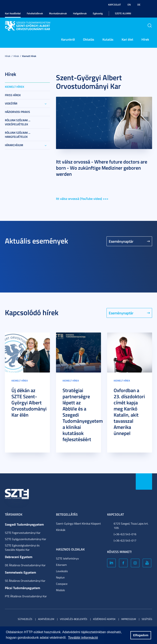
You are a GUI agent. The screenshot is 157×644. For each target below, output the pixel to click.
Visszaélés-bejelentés (74, 619)
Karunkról (68, 39)
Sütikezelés (25, 619)
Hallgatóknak (80, 13)
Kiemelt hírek (29, 56)
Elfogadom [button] (141, 635)
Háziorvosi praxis (17, 112)
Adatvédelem (46, 619)
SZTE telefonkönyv (67, 558)
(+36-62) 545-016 (125, 534)
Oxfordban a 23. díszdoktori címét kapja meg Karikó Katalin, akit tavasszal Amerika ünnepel (129, 412)
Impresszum (129, 619)
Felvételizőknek (35, 13)
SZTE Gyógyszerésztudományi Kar (26, 539)
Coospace (62, 584)
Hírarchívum (14, 145)
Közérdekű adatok (104, 619)
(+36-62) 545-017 (125, 540)
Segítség (147, 619)
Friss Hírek (13, 95)
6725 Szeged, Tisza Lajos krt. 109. (131, 526)
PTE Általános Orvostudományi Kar (26, 596)
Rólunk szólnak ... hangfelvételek (18, 135)
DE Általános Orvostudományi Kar (25, 565)
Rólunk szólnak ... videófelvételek (18, 122)
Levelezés (62, 571)
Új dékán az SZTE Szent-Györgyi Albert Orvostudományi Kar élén (29, 403)
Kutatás (108, 39)
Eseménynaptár (121, 241)
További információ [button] (83, 638)
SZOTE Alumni (123, 13)
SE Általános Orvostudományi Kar (25, 581)
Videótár (11, 103)
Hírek (145, 39)
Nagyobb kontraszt (150, 5)
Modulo (60, 590)
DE (139, 5)
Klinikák (61, 530)
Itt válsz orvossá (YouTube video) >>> (82, 199)
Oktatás (89, 39)
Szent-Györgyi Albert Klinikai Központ (78, 523)
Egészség (98, 13)
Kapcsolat (114, 5)
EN (129, 5)
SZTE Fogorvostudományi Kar (23, 533)
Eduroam (61, 565)
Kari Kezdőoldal (13, 13)
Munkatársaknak (58, 13)
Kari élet (127, 39)
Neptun (60, 577)
